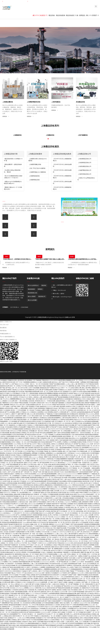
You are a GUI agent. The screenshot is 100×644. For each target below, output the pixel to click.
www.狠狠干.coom (75, 562)
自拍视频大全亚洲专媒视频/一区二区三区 (78, 509)
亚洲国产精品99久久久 (50, 580)
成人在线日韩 (15, 481)
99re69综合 (46, 528)
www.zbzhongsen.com (79, 476)
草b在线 (20, 521)
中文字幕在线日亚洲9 (92, 384)
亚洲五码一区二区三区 (78, 418)
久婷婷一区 (36, 463)
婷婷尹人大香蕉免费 (60, 412)
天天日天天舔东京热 (65, 521)
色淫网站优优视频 (36, 603)
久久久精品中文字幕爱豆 (22, 438)
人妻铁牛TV (14, 414)
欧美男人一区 (54, 562)
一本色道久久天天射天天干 (10, 549)
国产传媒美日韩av (36, 627)
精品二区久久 (29, 504)
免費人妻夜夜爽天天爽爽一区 (87, 502)
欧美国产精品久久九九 (75, 393)
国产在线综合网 (15, 468)
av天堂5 (87, 500)
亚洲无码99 (37, 448)
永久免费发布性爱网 (37, 580)
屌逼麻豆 (90, 504)
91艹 (71, 605)
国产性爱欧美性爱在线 (24, 421)
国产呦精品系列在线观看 (63, 588)
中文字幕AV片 (14, 537)
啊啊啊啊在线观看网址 (51, 569)
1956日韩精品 (36, 537)
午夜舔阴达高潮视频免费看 (91, 524)
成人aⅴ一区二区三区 (80, 455)
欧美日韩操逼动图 (70, 536)
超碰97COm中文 (70, 597)
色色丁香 (70, 590)
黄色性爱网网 (22, 483)
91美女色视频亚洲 (28, 390)
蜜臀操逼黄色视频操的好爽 (68, 593)
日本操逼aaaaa (80, 421)
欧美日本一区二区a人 (8, 584)
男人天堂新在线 (39, 590)
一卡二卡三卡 (78, 436)
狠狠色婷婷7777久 (51, 442)
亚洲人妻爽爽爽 (5, 405)
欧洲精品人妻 (72, 410)
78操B (76, 567)
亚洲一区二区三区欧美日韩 (30, 395)
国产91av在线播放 (10, 412)
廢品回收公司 (42, 296)
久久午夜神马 (63, 573)
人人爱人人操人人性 (72, 401)
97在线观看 (86, 468)
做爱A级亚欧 (21, 593)
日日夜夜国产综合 (60, 449)
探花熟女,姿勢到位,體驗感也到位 (43, 485)
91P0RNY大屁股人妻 (45, 556)
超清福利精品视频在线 (84, 412)
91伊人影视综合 (83, 429)
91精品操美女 (48, 479)
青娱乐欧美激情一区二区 (24, 420)
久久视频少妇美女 (21, 425)
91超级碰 (38, 380)
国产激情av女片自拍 (44, 492)
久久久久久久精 (30, 558)
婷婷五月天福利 (5, 393)
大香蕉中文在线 (33, 408)
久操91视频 (40, 622)
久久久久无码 (23, 449)
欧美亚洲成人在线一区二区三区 (66, 483)
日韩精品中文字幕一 (46, 584)
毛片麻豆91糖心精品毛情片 (21, 534)
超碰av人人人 (30, 593)
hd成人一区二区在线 (72, 449)
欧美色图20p (61, 625)
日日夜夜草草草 (48, 498)
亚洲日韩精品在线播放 (42, 526)
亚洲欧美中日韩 (91, 440)
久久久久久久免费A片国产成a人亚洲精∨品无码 (29, 579)
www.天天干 (81, 616)
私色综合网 (80, 543)
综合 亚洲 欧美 (93, 513)
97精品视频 (13, 593)
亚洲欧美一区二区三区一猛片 (66, 421)
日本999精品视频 (32, 442)
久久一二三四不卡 (8, 506)
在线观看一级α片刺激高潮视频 (42, 506)
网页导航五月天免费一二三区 (12, 470)
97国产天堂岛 (80, 528)
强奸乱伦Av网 (32, 449)
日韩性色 (46, 431)
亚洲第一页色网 (89, 401)
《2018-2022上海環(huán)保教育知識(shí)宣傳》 (78, 219)
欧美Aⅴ (51, 541)
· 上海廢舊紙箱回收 (34, 176)
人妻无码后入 (4, 526)
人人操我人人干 (38, 550)
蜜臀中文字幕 (50, 427)
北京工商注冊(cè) (15, 307)
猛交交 (4, 556)
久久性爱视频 (72, 442)
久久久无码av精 (81, 483)
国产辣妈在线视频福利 (50, 625)
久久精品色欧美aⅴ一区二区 (47, 616)
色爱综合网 (55, 457)
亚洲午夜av (13, 623)
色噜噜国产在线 (33, 470)
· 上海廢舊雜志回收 (34, 180)
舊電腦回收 (83, 311)
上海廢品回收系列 (50, 126)
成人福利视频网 (84, 448)
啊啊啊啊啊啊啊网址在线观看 (58, 416)
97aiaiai (86, 519)
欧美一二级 (18, 401)
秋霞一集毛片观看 (37, 399)
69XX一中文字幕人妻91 (22, 539)
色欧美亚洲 (86, 481)
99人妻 (95, 584)
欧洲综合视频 (87, 391)
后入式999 (83, 607)
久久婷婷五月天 (34, 468)
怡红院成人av (78, 519)
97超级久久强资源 (49, 496)
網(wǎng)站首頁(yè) (40, 15)
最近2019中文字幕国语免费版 (48, 554)
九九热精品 (7, 410)
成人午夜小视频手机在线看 (58, 528)
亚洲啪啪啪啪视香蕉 (77, 569)
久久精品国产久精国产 (66, 575)
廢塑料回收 (46, 311)
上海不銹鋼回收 (83, 135)
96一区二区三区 (23, 491)
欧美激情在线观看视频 (92, 421)
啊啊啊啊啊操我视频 (42, 536)
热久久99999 (25, 474)
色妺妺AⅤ (25, 571)
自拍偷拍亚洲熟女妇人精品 (26, 519)
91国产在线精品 (8, 489)
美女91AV (31, 586)
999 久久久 (23, 466)
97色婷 (37, 406)
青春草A (15, 528)
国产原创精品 (30, 406)
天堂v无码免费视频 (93, 603)
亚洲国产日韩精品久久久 (60, 390)
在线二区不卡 (62, 446)
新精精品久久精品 (52, 545)
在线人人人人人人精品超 (36, 457)
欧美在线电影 (10, 440)
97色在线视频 (71, 528)
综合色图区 (83, 464)
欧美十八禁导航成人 (69, 453)
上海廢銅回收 (17, 135)
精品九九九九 (78, 420)
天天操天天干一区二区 (81, 517)
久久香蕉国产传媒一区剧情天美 (80, 463)
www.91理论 (17, 444)
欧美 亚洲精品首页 (72, 414)
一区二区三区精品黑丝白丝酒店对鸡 (15, 612)
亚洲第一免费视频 (80, 382)
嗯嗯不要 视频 (85, 552)
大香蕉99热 (38, 588)
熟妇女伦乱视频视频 (8, 539)
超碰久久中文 (28, 463)
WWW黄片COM (22, 623)
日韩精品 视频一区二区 (67, 519)
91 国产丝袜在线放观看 (76, 524)
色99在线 (39, 558)
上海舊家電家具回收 (34, 102)
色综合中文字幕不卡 (57, 550)
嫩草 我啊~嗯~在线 (24, 414)
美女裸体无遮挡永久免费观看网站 (22, 547)
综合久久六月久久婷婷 (83, 597)
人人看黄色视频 (23, 408)
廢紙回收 (40, 311)
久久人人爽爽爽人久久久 (26, 588)
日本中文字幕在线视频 (50, 399)
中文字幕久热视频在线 (56, 558)
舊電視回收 (69, 311)
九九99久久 (17, 543)
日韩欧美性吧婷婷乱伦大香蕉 (45, 449)
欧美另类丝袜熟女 (62, 618)
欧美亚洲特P (51, 530)
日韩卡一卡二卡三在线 (67, 388)
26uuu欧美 (70, 567)
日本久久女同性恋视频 (32, 513)
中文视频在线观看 (53, 494)
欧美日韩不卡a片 (25, 608)
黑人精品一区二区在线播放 (53, 586)
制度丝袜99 (55, 504)
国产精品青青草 (19, 463)
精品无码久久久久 (74, 438)
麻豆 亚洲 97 (54, 582)
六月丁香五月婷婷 (33, 416)
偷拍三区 (6, 614)
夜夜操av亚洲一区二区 (80, 590)
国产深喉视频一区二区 (77, 584)
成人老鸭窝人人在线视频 (66, 608)
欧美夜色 (94, 509)
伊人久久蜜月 (20, 504)
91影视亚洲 (47, 420)
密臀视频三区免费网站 (38, 453)
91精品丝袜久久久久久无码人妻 (66, 543)
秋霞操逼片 (50, 534)
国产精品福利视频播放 (62, 397)
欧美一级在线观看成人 (88, 562)
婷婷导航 (53, 511)
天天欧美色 (67, 507)
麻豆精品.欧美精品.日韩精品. (18, 433)
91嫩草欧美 (5, 403)
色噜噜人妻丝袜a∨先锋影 (59, 590)
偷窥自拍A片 (95, 388)
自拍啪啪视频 (18, 418)
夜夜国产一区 (91, 476)
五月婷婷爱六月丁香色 (37, 500)
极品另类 (73, 620)
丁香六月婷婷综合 (91, 390)
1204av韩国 (93, 627)
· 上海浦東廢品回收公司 (84, 163)
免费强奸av (36, 418)
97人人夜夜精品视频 (32, 393)
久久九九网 (11, 401)
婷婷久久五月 (85, 485)
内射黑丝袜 (50, 459)
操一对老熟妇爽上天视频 (17, 536)
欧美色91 (29, 515)
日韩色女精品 (24, 498)
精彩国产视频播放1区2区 (92, 403)
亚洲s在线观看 (30, 405)
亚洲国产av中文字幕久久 (91, 492)
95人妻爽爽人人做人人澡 (50, 446)
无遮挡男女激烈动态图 (10, 461)
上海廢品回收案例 (35, 154)
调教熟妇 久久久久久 (55, 524)
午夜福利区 (43, 438)
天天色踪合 (32, 498)
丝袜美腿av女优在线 (28, 401)
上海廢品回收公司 (84, 154)
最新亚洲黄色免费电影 (92, 435)
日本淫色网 (78, 498)
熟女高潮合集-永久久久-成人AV (55, 597)
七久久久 (68, 502)
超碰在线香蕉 (84, 526)
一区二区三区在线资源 (42, 384)
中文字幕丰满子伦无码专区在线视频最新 (71, 623)
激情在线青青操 (80, 435)
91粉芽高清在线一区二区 (81, 459)
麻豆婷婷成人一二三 (64, 463)
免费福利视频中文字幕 (23, 532)
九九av (44, 588)
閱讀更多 (6, 268)
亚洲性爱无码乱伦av (75, 397)
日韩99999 (38, 565)
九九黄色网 (57, 435)
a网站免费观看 (58, 552)
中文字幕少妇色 (32, 464)
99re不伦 (83, 547)
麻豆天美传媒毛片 (41, 487)
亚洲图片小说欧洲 (61, 616)
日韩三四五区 (91, 464)
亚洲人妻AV (75, 522)
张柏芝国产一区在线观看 (15, 564)
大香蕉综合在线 (76, 485)
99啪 (11, 448)
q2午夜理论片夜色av (93, 593)
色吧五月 (13, 405)
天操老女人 (30, 425)
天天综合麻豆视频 (69, 550)
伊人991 (24, 444)
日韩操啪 (15, 562)
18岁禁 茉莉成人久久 (65, 610)
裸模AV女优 (48, 457)
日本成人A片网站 (44, 541)
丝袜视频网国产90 (15, 614)
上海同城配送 (56, 102)
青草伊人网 (34, 427)
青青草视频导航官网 (24, 562)
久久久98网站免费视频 (28, 618)
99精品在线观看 (23, 403)
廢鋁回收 (28, 311)
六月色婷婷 (15, 590)
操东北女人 (55, 382)
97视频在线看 (7, 509)
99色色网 (21, 569)
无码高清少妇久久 (40, 401)
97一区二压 (23, 607)
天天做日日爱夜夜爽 (89, 569)
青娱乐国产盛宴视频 (58, 403)
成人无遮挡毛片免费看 (55, 451)
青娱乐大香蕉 (19, 550)
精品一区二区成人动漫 (44, 464)
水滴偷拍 (78, 446)
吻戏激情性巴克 (9, 554)
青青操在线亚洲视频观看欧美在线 (12, 522)
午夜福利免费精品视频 (77, 496)
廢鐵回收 (23, 311)
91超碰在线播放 (8, 494)
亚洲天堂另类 (51, 588)
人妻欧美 (11, 586)
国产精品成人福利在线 (9, 601)
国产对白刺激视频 (27, 489)
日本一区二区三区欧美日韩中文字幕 (32, 479)
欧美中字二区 (21, 513)
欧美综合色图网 (28, 550)
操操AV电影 (79, 492)
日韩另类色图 (58, 468)
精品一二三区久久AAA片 (49, 595)
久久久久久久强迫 (89, 380)
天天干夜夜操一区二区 (76, 468)
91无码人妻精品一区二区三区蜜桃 (76, 554)
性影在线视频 (9, 511)
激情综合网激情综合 (49, 397)
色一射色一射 (34, 534)
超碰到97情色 (91, 425)
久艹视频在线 (48, 414)
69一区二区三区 (25, 616)
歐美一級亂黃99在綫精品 (81, 575)
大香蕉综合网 (89, 584)
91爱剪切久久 (9, 534)
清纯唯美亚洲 (42, 393)
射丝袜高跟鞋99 (63, 393)
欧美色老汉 (92, 526)
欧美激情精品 (69, 625)
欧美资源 (78, 599)
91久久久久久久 (61, 386)
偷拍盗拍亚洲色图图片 (15, 605)
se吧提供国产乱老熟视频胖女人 (34, 569)
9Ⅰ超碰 (17, 449)
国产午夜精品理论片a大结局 (74, 427)
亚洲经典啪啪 (79, 405)
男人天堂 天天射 (59, 541)
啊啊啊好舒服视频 (52, 393)
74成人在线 (88, 496)
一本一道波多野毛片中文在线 (42, 614)
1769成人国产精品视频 (83, 537)
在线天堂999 (88, 592)
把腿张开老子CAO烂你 (89, 588)
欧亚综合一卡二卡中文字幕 (30, 605)
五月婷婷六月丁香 (34, 530)
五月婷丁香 (93, 481)
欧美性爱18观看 (54, 571)
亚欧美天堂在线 (86, 397)
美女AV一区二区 (40, 466)
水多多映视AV (75, 521)
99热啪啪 (43, 608)
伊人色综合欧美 (67, 423)
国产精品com (23, 560)
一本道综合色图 (51, 401)
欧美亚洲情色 (70, 420)
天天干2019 (7, 451)
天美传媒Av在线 (72, 616)
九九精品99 (53, 431)
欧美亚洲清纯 (40, 414)
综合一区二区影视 (54, 519)
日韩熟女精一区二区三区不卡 (59, 410)
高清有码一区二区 (16, 479)
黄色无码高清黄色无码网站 (19, 577)
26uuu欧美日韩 (75, 614)
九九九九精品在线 (37, 446)
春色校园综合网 (37, 440)
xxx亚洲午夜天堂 (52, 543)
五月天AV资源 (13, 403)
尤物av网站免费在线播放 (51, 579)
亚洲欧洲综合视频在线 (71, 530)
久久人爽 (35, 556)
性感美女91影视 (82, 442)
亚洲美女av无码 (70, 406)
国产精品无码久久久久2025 (70, 586)
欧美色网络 (33, 474)
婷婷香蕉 (29, 556)
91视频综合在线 (12, 380)
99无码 (32, 539)
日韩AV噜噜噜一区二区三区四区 (14, 446)
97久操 (24, 573)
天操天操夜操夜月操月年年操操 (68, 440)
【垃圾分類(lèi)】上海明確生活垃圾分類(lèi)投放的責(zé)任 (21, 259)
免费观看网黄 (82, 440)
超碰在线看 (17, 494)
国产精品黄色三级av (25, 549)
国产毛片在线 (6, 577)
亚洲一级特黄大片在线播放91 (50, 573)
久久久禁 (33, 414)
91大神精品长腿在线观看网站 (80, 479)
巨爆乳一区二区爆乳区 (72, 603)
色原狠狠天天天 (67, 391)
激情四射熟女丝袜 (20, 554)
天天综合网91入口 (84, 487)
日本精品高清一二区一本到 (77, 470)
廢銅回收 (17, 311)
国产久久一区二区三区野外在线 (52, 478)
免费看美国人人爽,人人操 (30, 564)
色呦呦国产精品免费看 (64, 580)
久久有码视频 (13, 421)
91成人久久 (31, 476)
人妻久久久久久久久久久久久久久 (67, 474)
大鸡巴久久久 (42, 543)
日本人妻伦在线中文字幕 (41, 436)
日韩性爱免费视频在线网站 (81, 605)
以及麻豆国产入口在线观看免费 (87, 530)
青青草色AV (81, 384)
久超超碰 (70, 582)
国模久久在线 (20, 507)
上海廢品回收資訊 (50, 147)
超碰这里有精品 (61, 401)
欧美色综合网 (9, 408)
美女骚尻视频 (24, 492)
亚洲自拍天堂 (25, 468)
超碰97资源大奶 (81, 593)
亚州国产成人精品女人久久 (82, 444)
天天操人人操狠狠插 (47, 552)
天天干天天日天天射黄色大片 (64, 429)
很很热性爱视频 (37, 515)
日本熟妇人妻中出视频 (58, 612)
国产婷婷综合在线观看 (33, 612)
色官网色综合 (27, 429)
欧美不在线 (7, 481)
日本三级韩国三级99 (52, 440)
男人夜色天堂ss (85, 532)
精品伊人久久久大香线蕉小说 (23, 440)
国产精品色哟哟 (44, 463)
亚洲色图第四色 (58, 485)
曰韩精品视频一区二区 (85, 586)
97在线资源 (31, 590)
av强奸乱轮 (21, 502)
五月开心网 (38, 390)
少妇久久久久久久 (89, 536)
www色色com (55, 532)
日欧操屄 (44, 623)
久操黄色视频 (10, 436)
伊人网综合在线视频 (50, 483)
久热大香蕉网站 (49, 412)
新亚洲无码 (54, 492)
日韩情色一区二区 (65, 584)
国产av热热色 (33, 571)
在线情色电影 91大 (90, 620)
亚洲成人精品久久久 (50, 577)
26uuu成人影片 (21, 405)
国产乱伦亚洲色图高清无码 (44, 575)
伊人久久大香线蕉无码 (15, 526)
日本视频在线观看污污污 (19, 509)
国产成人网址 (23, 464)
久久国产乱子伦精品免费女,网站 (85, 558)
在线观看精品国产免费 (74, 564)
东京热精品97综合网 (9, 504)
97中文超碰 (22, 575)
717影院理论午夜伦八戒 (46, 468)
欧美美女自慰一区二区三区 (89, 446)
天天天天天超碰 (13, 575)
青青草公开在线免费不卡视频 (22, 427)
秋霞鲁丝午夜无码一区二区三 (56, 455)
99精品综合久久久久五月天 (50, 380)
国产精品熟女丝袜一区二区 (54, 522)
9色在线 (32, 487)
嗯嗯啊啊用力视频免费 (67, 459)
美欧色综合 (42, 427)
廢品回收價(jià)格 (72, 15)
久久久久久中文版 (38, 496)
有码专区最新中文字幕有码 (10, 517)
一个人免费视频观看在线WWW (23, 506)
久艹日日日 (89, 580)
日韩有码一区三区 (46, 537)
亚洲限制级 (93, 461)
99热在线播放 (72, 478)
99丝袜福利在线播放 (15, 622)
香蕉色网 (46, 524)
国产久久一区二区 (17, 597)
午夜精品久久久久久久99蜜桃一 (59, 489)
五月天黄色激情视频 (48, 603)
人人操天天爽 (57, 498)
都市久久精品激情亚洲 (58, 565)
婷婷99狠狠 (65, 438)
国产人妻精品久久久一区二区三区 (62, 513)
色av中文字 (51, 429)
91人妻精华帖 (70, 386)
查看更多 (6, 116)
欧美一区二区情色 (78, 380)
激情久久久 (48, 620)
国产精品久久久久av (18, 384)
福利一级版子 (87, 457)
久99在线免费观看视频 (33, 552)
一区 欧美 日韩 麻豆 (44, 470)
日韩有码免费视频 (53, 395)
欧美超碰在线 (73, 489)
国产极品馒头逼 (63, 562)
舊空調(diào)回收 (60, 311)
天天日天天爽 (17, 489)
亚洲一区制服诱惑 (13, 569)
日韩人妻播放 (82, 431)
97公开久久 (6, 399)
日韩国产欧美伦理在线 (58, 405)
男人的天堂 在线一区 (52, 608)
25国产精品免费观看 (12, 464)
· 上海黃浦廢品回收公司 (84, 166)
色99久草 (75, 487)
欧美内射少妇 (23, 590)
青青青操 (6, 623)
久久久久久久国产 (46, 612)
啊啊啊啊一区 (95, 391)
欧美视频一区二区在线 (27, 410)
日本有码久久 (32, 560)
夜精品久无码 (74, 515)
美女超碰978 (10, 610)
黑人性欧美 (55, 592)
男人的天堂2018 (32, 433)
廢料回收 (52, 311)
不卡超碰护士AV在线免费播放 (54, 466)
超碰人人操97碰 (11, 406)
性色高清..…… (90, 547)
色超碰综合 (12, 425)
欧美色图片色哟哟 (64, 494)
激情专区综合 (69, 455)
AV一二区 (60, 577)
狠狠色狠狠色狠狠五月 (34, 623)
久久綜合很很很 (11, 507)
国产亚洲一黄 (49, 549)
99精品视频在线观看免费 (32, 391)
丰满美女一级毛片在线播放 (50, 521)
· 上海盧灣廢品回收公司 (84, 170)
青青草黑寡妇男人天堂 (68, 435)
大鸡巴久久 (80, 620)
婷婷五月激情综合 (20, 500)
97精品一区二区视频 (23, 461)
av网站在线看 (71, 537)
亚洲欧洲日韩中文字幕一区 (46, 423)
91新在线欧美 (67, 601)
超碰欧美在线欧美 (38, 420)
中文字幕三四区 (42, 455)
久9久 (10, 562)
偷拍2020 (65, 468)
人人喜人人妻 (62, 554)
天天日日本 (44, 429)
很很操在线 (43, 388)
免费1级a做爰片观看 (47, 491)
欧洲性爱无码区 (64, 470)
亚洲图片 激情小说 (60, 603)
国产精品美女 (78, 550)
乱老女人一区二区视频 (81, 577)
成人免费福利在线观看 (55, 436)
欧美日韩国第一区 (68, 436)
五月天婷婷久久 (61, 595)
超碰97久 (39, 528)
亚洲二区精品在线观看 (86, 618)
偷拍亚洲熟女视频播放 (65, 380)
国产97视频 (65, 524)
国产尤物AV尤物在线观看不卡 (54, 601)
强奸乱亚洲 (47, 550)
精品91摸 (82, 390)
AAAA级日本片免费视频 (63, 476)
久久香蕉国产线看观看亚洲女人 (59, 526)
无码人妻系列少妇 (64, 607)
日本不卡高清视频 (34, 388)
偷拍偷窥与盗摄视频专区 (22, 610)
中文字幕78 (41, 607)
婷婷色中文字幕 (35, 438)
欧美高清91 (56, 575)
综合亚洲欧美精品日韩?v (72, 472)
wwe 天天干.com (13, 560)
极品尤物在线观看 (9, 500)
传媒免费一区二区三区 (82, 461)
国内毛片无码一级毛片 (49, 560)
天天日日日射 (45, 532)
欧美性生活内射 (36, 421)
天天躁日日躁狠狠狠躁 (60, 414)
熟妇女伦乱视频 (70, 425)
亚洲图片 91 (5, 459)
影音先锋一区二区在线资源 (22, 603)
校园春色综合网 (5, 386)
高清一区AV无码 (44, 416)
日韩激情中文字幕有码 (10, 485)
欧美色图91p (74, 534)
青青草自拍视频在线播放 (75, 481)
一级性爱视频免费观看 (65, 448)
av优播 (15, 408)
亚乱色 (2, 412)
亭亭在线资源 (55, 470)
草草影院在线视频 (52, 481)
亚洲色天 (39, 560)
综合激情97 (12, 532)
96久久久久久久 (94, 448)
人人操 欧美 (8, 528)
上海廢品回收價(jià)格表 (62, 154)
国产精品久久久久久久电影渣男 (68, 408)
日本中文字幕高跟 (74, 526)
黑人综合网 (44, 448)
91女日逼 (50, 517)
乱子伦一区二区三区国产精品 (22, 595)
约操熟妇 (61, 507)
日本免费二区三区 (59, 491)
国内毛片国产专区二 (58, 479)
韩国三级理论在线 (73, 416)
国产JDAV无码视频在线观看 (14, 429)
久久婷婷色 (62, 420)
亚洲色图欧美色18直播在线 (56, 425)
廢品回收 (52, 15)
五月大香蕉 (13, 420)
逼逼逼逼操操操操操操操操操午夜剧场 (31, 625)
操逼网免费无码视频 (36, 478)
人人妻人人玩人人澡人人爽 (62, 534)
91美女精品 (63, 567)
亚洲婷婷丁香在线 (11, 390)
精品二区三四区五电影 (69, 451)
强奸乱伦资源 (10, 449)
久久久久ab (48, 405)
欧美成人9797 (25, 545)
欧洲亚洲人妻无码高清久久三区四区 (50, 605)
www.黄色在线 (27, 522)
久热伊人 (5, 472)
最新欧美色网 (47, 382)
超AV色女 (68, 479)
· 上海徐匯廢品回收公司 (84, 159)
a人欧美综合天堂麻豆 (13, 466)
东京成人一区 (90, 431)
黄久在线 (57, 622)
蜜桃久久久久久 (18, 511)
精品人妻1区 (33, 622)
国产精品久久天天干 (64, 569)
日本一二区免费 (33, 492)
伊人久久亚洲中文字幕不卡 (20, 530)
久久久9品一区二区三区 (37, 599)
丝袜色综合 (25, 431)
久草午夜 (84, 549)
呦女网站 (20, 453)
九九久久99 (83, 603)
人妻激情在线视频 (29, 511)
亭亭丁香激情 (34, 616)
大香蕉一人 (45, 558)
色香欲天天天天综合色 (39, 522)
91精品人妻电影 (31, 575)
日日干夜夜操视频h (84, 567)
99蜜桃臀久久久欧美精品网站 (71, 552)
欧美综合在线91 (5, 627)
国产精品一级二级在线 (52, 539)
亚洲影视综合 (77, 399)
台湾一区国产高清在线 (29, 521)
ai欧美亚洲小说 (22, 380)
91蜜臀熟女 (74, 502)
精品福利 (62, 406)
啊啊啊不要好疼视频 (35, 491)
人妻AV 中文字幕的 (43, 571)
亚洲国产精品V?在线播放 (22, 459)
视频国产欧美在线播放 (21, 586)
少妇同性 (15, 397)
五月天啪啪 (8, 597)
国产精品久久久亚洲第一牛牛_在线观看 (84, 560)
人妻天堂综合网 (66, 418)
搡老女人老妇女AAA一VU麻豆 (81, 610)
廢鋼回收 (34, 311)
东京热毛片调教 (64, 571)
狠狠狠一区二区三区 (41, 517)
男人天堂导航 (54, 515)
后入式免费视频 (38, 504)
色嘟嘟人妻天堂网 (64, 614)
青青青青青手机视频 (12, 496)
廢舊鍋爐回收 (17, 313)
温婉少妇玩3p (55, 547)
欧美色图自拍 (40, 577)
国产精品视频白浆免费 (77, 500)
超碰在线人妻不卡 (46, 592)
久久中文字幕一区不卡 (66, 592)
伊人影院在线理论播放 (87, 601)
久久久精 (20, 390)
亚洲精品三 (89, 470)
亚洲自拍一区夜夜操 (25, 537)
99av (44, 440)
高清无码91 (19, 416)
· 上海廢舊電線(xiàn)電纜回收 (37, 172)
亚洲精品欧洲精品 (74, 618)
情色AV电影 (42, 386)
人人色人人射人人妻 (71, 384)
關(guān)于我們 (9, 278)
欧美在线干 (57, 461)
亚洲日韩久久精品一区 (53, 487)
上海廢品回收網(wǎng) (44, 317)
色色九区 (79, 545)
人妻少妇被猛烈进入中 (31, 541)
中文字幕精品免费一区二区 (84, 451)
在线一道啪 (29, 502)
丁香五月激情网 (56, 556)
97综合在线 (8, 599)
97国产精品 (38, 511)
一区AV (84, 564)
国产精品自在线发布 (31, 435)
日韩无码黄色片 (17, 571)
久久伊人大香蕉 (84, 573)
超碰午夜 (16, 423)
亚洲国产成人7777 (9, 579)
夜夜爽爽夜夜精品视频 (84, 489)
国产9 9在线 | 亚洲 (60, 427)
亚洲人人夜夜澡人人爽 (35, 397)
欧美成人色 (46, 515)
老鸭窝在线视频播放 (82, 478)
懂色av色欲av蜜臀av (58, 506)
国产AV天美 (68, 541)
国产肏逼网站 (76, 601)
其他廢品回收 (80, 102)
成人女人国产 (76, 532)
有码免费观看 (87, 423)
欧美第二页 (93, 485)
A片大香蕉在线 (46, 547)
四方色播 (64, 478)
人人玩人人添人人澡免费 (86, 515)
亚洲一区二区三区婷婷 (47, 391)
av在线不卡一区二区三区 (59, 537)
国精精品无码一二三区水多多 (11, 607)
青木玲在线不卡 (84, 608)
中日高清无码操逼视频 (82, 491)
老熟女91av (82, 534)
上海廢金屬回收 (8, 102)
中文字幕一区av (26, 543)
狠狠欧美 (81, 401)
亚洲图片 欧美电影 (9, 438)
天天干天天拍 (93, 541)
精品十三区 (34, 545)
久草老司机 (26, 487)
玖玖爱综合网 (6, 582)
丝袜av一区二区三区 (48, 627)
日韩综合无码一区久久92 (44, 403)
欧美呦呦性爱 (9, 418)
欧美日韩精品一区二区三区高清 (61, 620)
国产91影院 (23, 556)
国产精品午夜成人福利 (13, 625)
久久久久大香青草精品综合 (25, 485)
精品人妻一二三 (36, 595)
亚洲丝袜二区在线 (70, 545)
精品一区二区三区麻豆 (32, 554)
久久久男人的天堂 (94, 416)
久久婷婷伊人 (78, 582)
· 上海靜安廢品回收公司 (84, 174)
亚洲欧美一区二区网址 (40, 494)
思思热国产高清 (7, 530)
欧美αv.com (67, 485)
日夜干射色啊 (29, 448)
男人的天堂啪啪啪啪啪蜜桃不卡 (25, 565)
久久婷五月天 (96, 410)
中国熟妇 (81, 449)
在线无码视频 (11, 391)
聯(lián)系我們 (91, 15)
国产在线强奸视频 (19, 448)
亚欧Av (12, 459)
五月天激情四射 (46, 421)
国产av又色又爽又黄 (14, 472)
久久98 (28, 500)
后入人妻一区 (42, 545)
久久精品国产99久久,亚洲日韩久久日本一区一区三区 (75, 579)
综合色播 (30, 509)
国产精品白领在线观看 (14, 567)
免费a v (25, 416)
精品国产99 (13, 627)
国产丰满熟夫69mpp (53, 388)
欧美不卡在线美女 (73, 390)
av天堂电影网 (84, 522)
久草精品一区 (15, 492)
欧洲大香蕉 (73, 494)
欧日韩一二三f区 (42, 435)
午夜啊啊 (42, 567)
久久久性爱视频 (70, 491)
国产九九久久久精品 (87, 498)
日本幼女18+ (58, 423)
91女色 (85, 420)
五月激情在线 (53, 536)
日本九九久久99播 (15, 431)
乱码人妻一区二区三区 (25, 496)
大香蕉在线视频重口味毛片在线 (25, 601)
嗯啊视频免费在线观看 (30, 455)
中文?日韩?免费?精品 (50, 618)
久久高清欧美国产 (64, 515)
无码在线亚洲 (77, 565)
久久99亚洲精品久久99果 (17, 393)
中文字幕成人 (71, 446)
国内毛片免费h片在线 (85, 506)
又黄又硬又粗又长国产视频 (90, 565)
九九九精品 (64, 564)
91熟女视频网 (60, 560)
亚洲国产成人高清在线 (90, 556)
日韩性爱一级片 (83, 416)
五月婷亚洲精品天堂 (31, 423)
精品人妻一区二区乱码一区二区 (80, 507)
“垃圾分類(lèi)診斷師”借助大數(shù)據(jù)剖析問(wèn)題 (54, 259)
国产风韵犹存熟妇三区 (68, 461)
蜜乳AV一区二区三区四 (90, 550)
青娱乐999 (48, 590)
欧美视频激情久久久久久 (37, 610)
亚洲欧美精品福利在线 (15, 395)
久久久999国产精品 (29, 451)
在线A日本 (56, 584)
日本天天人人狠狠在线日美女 (80, 627)
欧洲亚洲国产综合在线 (87, 438)
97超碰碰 (51, 435)
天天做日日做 (94, 608)
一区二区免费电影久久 (15, 476)
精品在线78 (37, 489)
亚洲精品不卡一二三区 (14, 618)
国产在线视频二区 (76, 588)
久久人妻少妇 (9, 423)
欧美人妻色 (7, 479)
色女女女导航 (46, 565)
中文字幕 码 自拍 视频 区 (63, 496)
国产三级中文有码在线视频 (62, 433)
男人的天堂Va (67, 522)
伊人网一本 (79, 457)
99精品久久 (19, 455)
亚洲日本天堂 (58, 391)
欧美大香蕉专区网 (14, 616)
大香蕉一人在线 (65, 622)
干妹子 (64, 556)
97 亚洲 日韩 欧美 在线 (41, 519)
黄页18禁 (23, 558)
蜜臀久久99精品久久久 (23, 412)
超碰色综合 (43, 406)
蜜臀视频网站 (27, 453)
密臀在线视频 (25, 478)
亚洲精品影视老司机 (27, 494)
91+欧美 (39, 521)
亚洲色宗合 (43, 418)
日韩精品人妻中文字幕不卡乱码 (20, 620)
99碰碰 (72, 571)
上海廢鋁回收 (50, 135)
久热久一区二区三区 (86, 521)
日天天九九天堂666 (91, 418)
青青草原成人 (35, 608)
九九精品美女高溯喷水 (14, 478)
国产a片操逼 (46, 511)
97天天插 (90, 590)
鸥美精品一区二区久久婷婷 (80, 513)
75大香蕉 (97, 625)
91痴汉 (36, 386)
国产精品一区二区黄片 (72, 464)
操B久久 (24, 567)
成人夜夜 (78, 386)
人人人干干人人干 (53, 623)
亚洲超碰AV (39, 618)
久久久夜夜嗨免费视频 (38, 549)
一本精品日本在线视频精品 (14, 487)
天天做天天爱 (31, 577)
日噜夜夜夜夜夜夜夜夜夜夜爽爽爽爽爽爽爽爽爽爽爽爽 (49, 509)
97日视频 (57, 459)
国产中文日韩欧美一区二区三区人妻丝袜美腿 (70, 511)
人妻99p (3, 436)
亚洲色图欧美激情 (43, 564)
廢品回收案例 (61, 15)
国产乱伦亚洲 (20, 391)
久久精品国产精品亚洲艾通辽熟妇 (74, 403)
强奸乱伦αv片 (69, 444)
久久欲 (2, 595)
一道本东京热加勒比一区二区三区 (89, 433)
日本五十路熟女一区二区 (19, 442)
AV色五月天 (38, 593)
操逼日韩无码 (95, 393)
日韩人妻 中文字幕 (91, 616)
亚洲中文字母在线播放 (39, 502)
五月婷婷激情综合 (69, 577)
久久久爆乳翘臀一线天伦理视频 (81, 395)
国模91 (93, 399)
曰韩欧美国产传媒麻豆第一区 (12, 545)
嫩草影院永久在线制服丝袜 (65, 399)
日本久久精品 (86, 399)
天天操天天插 (43, 395)
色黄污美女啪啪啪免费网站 (27, 517)
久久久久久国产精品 (53, 406)
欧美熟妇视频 (45, 489)
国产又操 (62, 382)
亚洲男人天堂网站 (62, 442)
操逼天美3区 (93, 573)
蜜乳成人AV (19, 584)
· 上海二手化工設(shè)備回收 (37, 168)
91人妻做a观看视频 (92, 534)
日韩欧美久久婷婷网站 (37, 412)
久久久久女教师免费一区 (43, 582)
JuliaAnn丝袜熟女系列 (82, 453)
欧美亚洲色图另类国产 (87, 472)
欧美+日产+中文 (17, 382)
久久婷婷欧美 (60, 444)
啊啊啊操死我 (81, 580)
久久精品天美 (80, 406)
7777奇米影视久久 (80, 571)
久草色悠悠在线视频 (68, 498)
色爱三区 (54, 421)
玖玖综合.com (14, 588)
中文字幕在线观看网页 (37, 620)
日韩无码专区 (91, 607)
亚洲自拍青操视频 (40, 539)
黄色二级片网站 (86, 388)
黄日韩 (76, 429)
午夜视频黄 (3, 380)
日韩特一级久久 (30, 384)
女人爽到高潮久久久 (65, 395)
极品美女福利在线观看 (58, 464)
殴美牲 (25, 476)
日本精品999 (31, 582)
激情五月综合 (36, 429)
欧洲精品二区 (31, 380)
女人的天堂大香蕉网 (20, 552)
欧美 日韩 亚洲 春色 (90, 511)
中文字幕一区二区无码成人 (38, 459)
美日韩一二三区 (15, 410)
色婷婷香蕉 (25, 470)
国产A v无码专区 (72, 412)
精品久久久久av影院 (45, 513)
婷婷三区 (3, 449)
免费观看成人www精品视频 (54, 453)
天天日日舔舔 (39, 451)
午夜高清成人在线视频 (66, 504)
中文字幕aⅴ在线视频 (27, 386)
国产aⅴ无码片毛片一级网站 (74, 556)
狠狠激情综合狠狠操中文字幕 (21, 599)
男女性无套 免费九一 (90, 405)
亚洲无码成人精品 (66, 487)
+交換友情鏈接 (24, 307)
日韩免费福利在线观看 (13, 558)
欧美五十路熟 (94, 500)
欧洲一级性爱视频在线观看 (19, 592)
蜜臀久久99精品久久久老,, (18, 582)
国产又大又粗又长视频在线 (62, 627)
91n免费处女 (69, 565)
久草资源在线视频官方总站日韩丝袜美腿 (12, 435)
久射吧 (2, 423)
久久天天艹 (43, 530)
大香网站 (17, 474)
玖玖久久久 (7, 492)
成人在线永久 (77, 466)
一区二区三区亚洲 (17, 451)
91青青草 (74, 580)
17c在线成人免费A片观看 (42, 410)
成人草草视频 (27, 399)
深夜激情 (7, 468)
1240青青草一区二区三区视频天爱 (76, 612)
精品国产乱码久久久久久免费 (35, 483)
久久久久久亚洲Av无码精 (50, 507)
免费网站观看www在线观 (62, 549)
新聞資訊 (82, 15)
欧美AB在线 (41, 442)
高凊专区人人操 (53, 448)
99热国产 (34, 543)
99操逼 (46, 451)
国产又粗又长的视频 (81, 425)
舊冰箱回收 (76, 311)
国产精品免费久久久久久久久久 (40, 562)
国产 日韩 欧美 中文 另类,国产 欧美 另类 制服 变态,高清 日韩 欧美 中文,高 (42, 472)
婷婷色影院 (28, 446)
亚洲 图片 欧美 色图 (69, 558)
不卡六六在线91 (70, 405)
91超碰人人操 (42, 534)
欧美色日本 (39, 498)
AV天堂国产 (72, 457)
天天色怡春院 (9, 427)
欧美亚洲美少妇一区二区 (84, 410)
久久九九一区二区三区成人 (80, 541)
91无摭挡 (81, 408)
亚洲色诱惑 (61, 536)
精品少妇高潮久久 (7, 457)
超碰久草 (22, 423)
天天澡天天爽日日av (23, 627)
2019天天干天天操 (92, 442)
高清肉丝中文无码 (11, 453)
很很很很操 (41, 408)
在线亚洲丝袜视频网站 (54, 418)
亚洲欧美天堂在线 (10, 455)
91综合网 (3, 390)
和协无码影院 (59, 530)
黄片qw (77, 608)
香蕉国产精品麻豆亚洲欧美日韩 (13, 524)
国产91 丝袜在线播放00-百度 (33, 507)
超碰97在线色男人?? (29, 526)
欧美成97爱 (48, 599)
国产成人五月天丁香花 (34, 444)
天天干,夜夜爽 (9, 595)
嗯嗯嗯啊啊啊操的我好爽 (74, 595)
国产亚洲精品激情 (47, 390)
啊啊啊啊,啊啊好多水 (16, 399)
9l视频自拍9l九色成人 (52, 408)
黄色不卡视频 (63, 582)
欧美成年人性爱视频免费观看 (51, 593)
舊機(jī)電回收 (91, 311)
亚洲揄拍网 (11, 629)
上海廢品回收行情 (11, 154)
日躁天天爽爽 (34, 461)
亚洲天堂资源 (62, 492)
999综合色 (75, 448)
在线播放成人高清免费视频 (10, 491)
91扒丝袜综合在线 (55, 564)
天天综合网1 (32, 403)
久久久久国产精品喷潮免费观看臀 (47, 474)
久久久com (57, 517)
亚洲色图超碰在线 (25, 580)
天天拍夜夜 (23, 481)
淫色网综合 (54, 420)
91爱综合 (72, 382)
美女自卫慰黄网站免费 (80, 504)
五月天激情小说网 (74, 547)
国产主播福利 (47, 504)
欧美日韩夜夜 (4, 605)
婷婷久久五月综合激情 (30, 597)
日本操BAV (25, 622)
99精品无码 (61, 545)
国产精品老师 (4, 395)
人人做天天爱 (27, 584)
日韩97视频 (87, 623)
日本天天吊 (8, 571)
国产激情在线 (86, 393)
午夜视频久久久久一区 (72, 506)
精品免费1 (87, 543)
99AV (67, 382)
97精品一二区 (68, 466)
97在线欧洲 (31, 466)
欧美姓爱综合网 (40, 601)
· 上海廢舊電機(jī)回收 (35, 164)
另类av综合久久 (73, 539)
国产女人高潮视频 (21, 515)
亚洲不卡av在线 (77, 391)
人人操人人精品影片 (13, 556)
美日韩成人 (61, 502)
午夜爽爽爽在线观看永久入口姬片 (33, 382)
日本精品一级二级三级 (10, 521)
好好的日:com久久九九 (34, 573)
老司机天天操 (65, 605)
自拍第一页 (95, 579)
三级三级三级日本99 (34, 592)
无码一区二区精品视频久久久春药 (67, 431)
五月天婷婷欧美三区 (93, 564)
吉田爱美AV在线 (77, 423)
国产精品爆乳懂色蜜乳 (51, 610)
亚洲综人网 (78, 388)
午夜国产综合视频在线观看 (57, 384)
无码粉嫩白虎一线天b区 (36, 431)
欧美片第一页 (39, 405)
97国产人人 (8, 384)
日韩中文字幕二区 (52, 502)
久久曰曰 (3, 565)
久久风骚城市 (15, 498)
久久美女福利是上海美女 (48, 444)
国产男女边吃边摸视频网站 (45, 433)
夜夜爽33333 (74, 433)
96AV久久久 (53, 463)
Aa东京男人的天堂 (75, 549)
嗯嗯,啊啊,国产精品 (8, 603)
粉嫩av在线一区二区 (36, 524)
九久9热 (2, 418)
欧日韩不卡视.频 (9, 550)
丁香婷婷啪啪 (41, 597)
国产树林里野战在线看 (63, 500)
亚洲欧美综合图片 (9, 474)
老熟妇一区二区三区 (67, 517)
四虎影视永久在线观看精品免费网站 (45, 476)
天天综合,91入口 (23, 397)
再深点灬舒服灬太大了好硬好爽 (79, 622)
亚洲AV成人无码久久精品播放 (27, 528)
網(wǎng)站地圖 (32, 300)
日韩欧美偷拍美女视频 (41, 425)
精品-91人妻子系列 (88, 436)
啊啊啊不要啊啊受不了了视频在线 (87, 474)
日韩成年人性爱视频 (88, 545)
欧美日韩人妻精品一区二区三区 (24, 436)
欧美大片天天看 (27, 418)
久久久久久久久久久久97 (46, 461)
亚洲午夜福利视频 (79, 592)
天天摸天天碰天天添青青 (21, 457)
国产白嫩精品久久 (73, 573)
